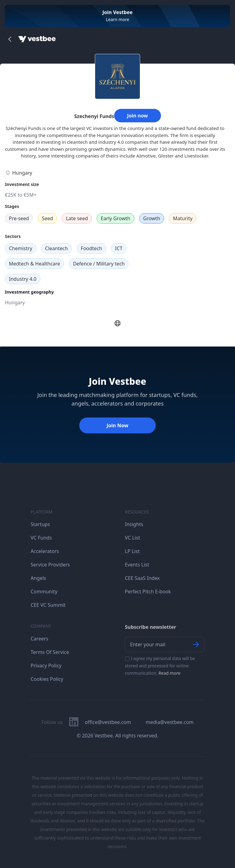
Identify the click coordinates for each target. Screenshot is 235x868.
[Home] (37, 39)
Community (44, 592)
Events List (137, 565)
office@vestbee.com (108, 722)
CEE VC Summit (48, 605)
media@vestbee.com (170, 722)
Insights (134, 524)
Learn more (117, 19)
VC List (132, 538)
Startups (40, 524)
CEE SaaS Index (142, 578)
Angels (38, 578)
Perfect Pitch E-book (148, 592)
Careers (39, 639)
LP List (132, 551)
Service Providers (50, 565)
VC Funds (41, 538)
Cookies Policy (47, 679)
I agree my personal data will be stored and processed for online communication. (160, 666)
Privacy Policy (46, 666)
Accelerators (45, 551)
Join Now (117, 425)
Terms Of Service (50, 652)
